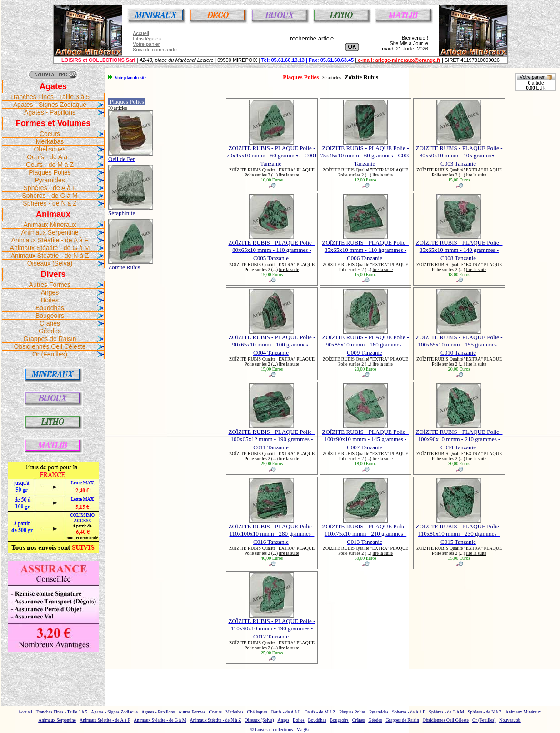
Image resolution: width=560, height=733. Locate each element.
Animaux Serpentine (50, 232)
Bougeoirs (50, 316)
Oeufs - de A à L (50, 157)
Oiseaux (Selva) (50, 263)
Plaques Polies (50, 172)
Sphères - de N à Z (50, 203)
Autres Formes (50, 285)
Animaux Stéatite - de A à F (50, 240)
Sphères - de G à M (50, 196)
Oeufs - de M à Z (50, 165)
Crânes (50, 323)
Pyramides (50, 180)
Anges (50, 292)
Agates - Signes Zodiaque (50, 105)
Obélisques (50, 149)
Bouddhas (50, 308)
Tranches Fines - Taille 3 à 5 (50, 97)
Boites (50, 300)
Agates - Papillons (50, 112)
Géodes (50, 331)
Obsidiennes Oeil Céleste (50, 346)
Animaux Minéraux (50, 225)
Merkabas (50, 141)
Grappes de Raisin (50, 339)
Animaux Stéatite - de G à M (50, 248)
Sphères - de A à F (50, 188)
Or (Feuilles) (50, 354)
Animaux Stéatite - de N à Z (50, 256)
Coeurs (50, 134)
